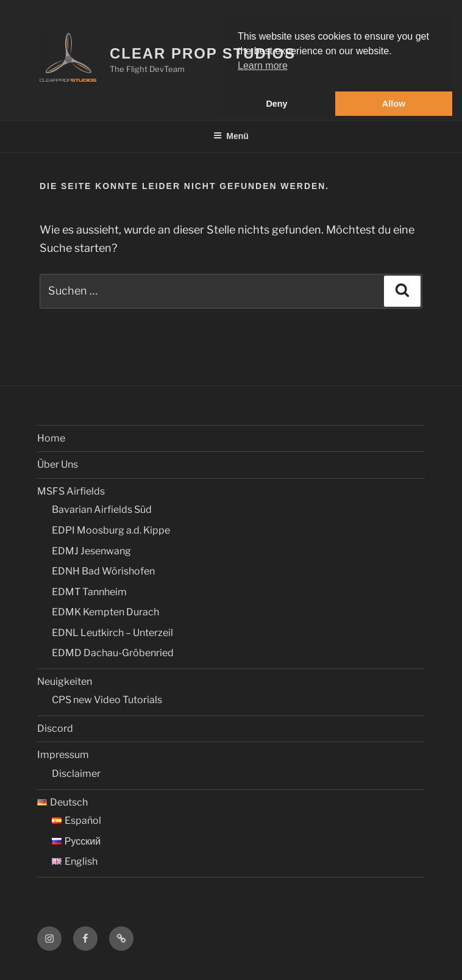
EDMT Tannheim (89, 592)
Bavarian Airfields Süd (102, 510)
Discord (55, 728)
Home (51, 438)
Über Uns (58, 464)
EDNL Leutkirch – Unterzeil (112, 633)
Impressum (63, 755)
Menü (231, 136)
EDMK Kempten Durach (105, 612)
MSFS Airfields (71, 491)
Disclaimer (76, 774)
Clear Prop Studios (203, 53)
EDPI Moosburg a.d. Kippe (111, 530)
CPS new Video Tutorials (107, 700)
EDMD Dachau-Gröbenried (113, 653)
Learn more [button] (263, 66)
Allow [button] (394, 104)
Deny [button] (276, 104)
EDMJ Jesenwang (91, 551)
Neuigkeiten (65, 681)
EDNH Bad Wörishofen (103, 571)
